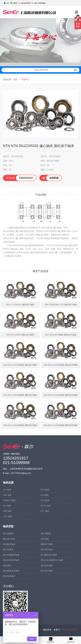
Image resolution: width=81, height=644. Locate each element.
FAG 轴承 (45, 490)
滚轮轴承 (7, 566)
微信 (14, 3)
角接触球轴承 (9, 544)
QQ (6, 3)
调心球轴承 (46, 534)
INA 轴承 (45, 495)
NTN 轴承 (45, 500)
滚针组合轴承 (47, 566)
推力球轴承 (8, 550)
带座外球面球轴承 (11, 560)
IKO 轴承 (7, 506)
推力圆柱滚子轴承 (49, 555)
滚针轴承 (45, 539)
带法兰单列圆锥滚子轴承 (52, 560)
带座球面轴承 (9, 576)
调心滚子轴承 (47, 550)
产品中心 (25, 80)
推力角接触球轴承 (11, 555)
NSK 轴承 (7, 495)
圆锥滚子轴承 (47, 544)
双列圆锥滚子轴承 (11, 571)
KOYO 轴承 (46, 506)
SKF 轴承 (7, 490)
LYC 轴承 (45, 511)
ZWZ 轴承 (8, 516)
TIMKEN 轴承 (9, 500)
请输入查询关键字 (55, 70)
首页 (15, 80)
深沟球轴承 (8, 534)
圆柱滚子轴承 (9, 539)
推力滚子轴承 (47, 571)
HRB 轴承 (7, 511)
